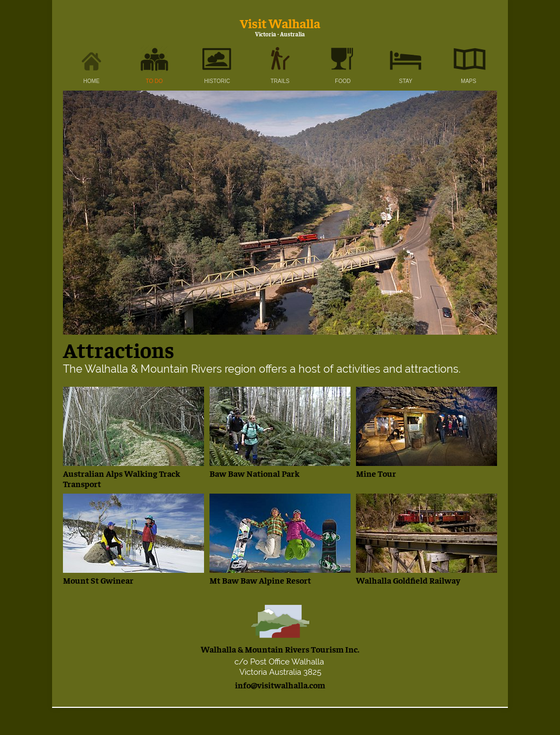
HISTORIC (217, 81)
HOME (92, 81)
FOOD (343, 81)
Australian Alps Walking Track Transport (122, 478)
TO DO (154, 81)
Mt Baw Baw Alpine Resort (260, 580)
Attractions (120, 349)
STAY (406, 81)
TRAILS (280, 81)
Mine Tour (376, 473)
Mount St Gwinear (98, 580)
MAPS (468, 81)
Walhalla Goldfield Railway (408, 580)
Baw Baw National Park (254, 473)
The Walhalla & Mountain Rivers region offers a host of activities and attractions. (262, 369)
